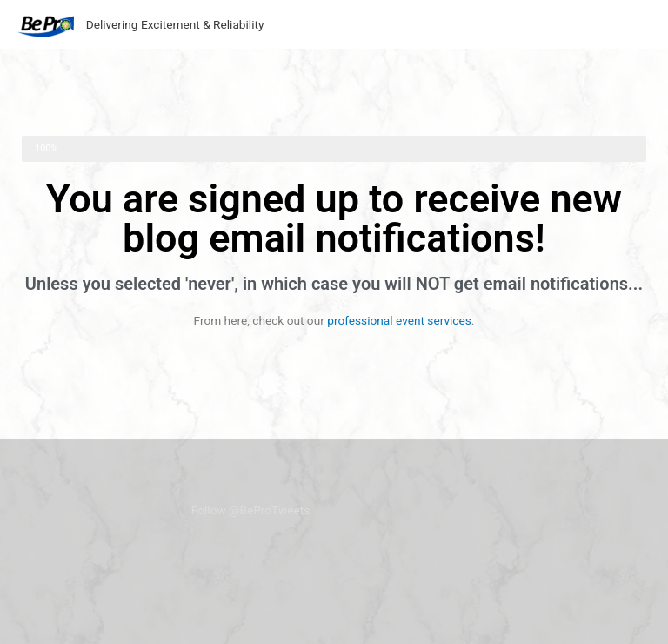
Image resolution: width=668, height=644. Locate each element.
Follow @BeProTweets (250, 510)
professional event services (399, 320)
